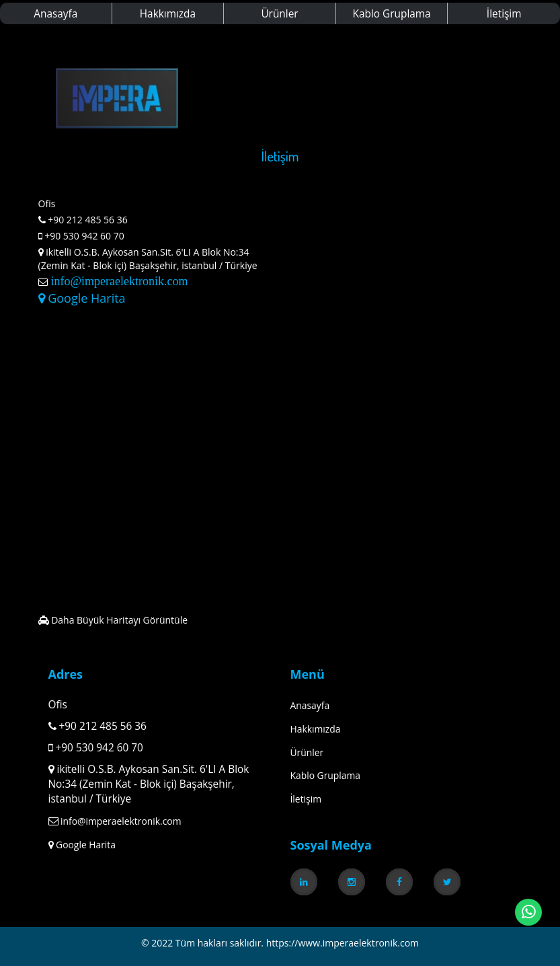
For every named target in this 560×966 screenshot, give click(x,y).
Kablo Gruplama (392, 14)
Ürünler (279, 14)
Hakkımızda (168, 14)
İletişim (504, 14)
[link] (304, 882)
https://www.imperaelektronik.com (343, 943)
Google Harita (82, 298)
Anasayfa (55, 14)
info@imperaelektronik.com (118, 281)
